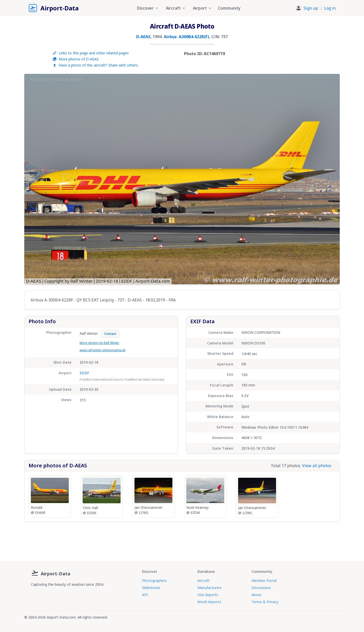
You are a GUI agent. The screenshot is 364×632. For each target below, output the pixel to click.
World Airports (209, 602)
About (257, 595)
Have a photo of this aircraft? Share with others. (96, 65)
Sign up (311, 8)
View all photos (317, 466)
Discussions (261, 588)
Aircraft (203, 581)
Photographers (154, 581)
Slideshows (151, 588)
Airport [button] (202, 8)
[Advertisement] (182, 539)
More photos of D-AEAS (76, 59)
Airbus (170, 37)
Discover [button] (148, 8)
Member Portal (264, 581)
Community (229, 8)
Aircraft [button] (176, 8)
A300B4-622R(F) (194, 37)
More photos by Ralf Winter (99, 343)
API (145, 595)
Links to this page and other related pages (91, 53)
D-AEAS (143, 37)
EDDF (84, 373)
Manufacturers (210, 588)
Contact (110, 334)
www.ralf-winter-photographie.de (103, 350)
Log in (330, 8)
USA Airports (208, 595)
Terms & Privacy (265, 602)
